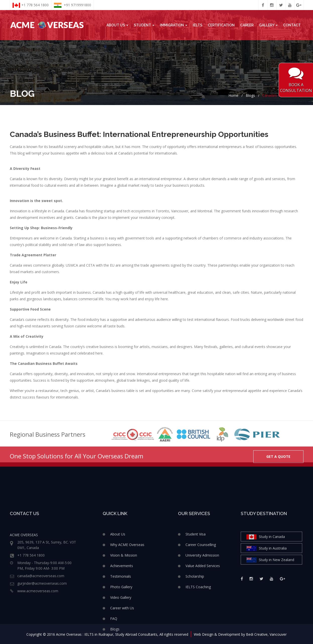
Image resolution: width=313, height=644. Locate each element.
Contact (292, 25)
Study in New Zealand (270, 603)
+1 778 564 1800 (31, 5)
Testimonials (121, 619)
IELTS (198, 25)
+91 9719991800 (73, 5)
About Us (117, 25)
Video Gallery (121, 640)
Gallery (268, 25)
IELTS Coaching (198, 630)
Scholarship (195, 619)
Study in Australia (267, 591)
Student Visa (196, 577)
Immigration (174, 25)
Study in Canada (266, 580)
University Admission (202, 598)
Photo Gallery (121, 630)
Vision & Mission (124, 598)
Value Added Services (203, 608)
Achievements (122, 608)
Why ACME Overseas (127, 587)
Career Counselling (201, 587)
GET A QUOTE (278, 463)
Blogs (250, 95)
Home (233, 95)
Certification (221, 25)
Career (247, 25)
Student (144, 25)
